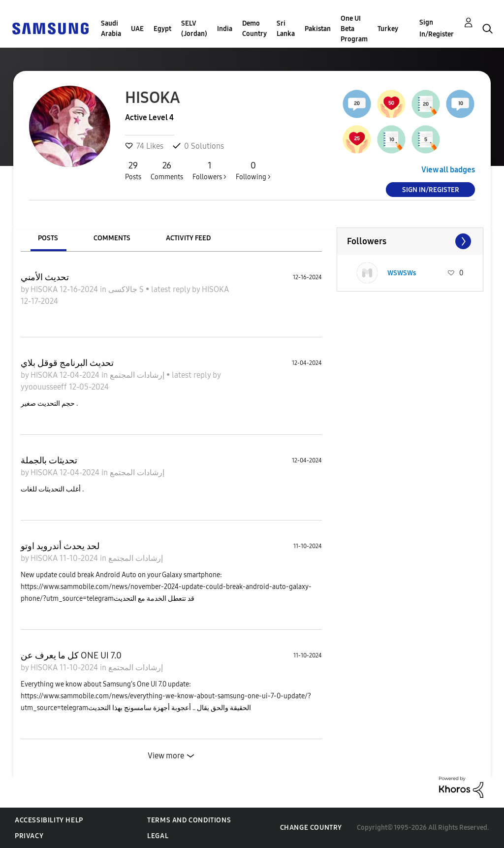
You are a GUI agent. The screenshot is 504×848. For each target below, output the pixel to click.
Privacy (29, 836)
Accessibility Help (49, 820)
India (225, 29)
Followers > (209, 170)
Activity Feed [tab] (188, 238)
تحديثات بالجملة (49, 460)
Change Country (311, 828)
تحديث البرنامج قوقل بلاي (67, 363)
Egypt (162, 29)
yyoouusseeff (45, 387)
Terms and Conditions (189, 820)
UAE (137, 29)
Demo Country (254, 29)
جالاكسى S (127, 289)
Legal (158, 836)
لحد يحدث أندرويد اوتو (60, 546)
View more (166, 756)
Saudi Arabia (111, 29)
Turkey (388, 29)
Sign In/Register (437, 28)
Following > (253, 170)
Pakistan (318, 29)
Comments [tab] (112, 238)
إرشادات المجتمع (138, 375)
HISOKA (45, 289)
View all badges (448, 170)
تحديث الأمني (45, 277)
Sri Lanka (286, 29)
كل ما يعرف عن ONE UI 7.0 (71, 655)
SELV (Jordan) (194, 29)
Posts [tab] (48, 238)
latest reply (172, 289)
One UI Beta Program (354, 29)
